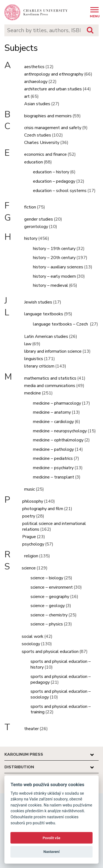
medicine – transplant (54, 477)
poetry (29, 516)
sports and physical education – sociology (61, 694)
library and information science (53, 351)
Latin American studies (46, 336)
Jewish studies (38, 302)
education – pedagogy (54, 181)
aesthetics (34, 67)
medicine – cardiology (53, 422)
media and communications (50, 386)
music (30, 489)
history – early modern (54, 276)
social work (33, 636)
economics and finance (45, 154)
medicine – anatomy (52, 412)
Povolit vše (51, 838)
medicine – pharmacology (57, 403)
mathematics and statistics (50, 378)
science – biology (47, 578)
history (31, 238)
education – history (51, 172)
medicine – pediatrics (53, 458)
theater (31, 729)
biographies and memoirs (48, 116)
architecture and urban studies (53, 89)
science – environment (52, 587)
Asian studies (37, 104)
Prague (29, 537)
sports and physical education (50, 652)
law (28, 344)
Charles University (42, 143)
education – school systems (60, 191)
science (29, 568)
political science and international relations (54, 526)
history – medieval (51, 285)
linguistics (34, 359)
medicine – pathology (53, 449)
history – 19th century (54, 249)
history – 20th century (54, 258)
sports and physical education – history (61, 664)
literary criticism (39, 366)
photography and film (43, 509)
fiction (30, 207)
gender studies (39, 219)
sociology (31, 644)
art (27, 96)
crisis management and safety (53, 128)
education (34, 162)
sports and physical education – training (61, 709)
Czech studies (38, 135)
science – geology (48, 606)
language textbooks (44, 314)
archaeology (36, 82)
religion (31, 556)
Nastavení (51, 852)
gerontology (36, 227)
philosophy (33, 501)
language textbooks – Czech (61, 324)
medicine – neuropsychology (60, 431)
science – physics (47, 624)
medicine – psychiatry (53, 468)
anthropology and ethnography (54, 74)
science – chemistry (49, 615)
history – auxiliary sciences (58, 267)
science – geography (50, 597)
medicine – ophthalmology (58, 440)
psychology (33, 544)
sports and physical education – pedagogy (61, 679)
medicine (33, 393)
